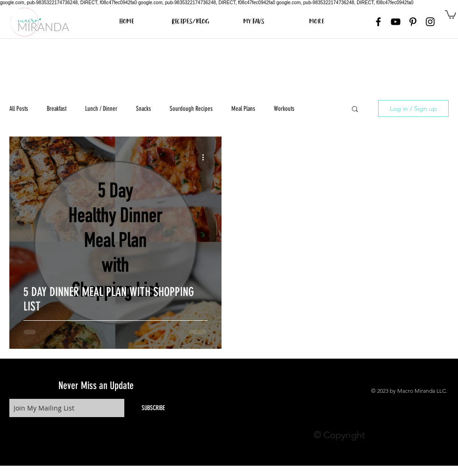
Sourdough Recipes (191, 109)
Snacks (143, 109)
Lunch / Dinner (101, 109)
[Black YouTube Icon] (396, 22)
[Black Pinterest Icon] (413, 22)
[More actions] (206, 157)
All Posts (19, 109)
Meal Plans (243, 109)
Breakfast (57, 109)
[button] (451, 14)
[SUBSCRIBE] (153, 408)
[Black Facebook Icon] (378, 22)
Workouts (284, 109)
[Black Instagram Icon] (430, 22)
